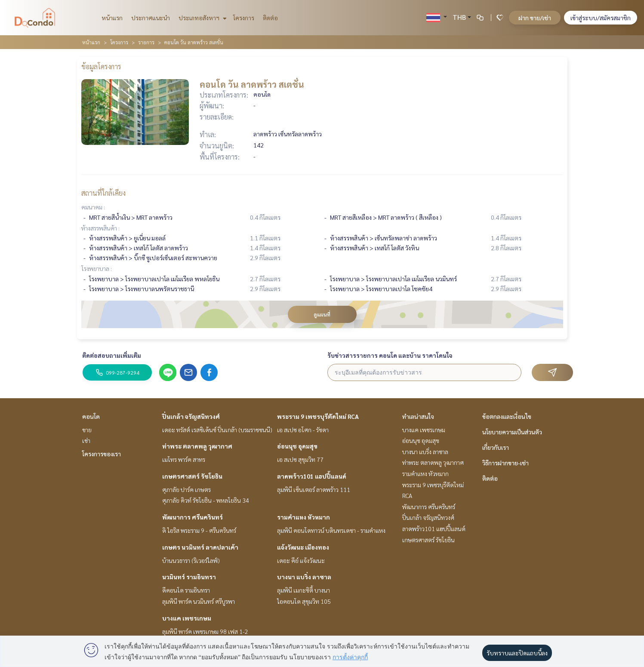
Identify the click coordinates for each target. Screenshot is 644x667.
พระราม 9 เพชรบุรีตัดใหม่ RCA (318, 416)
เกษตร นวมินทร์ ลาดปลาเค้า (200, 547)
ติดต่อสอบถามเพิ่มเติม (112, 355)
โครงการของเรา (102, 454)
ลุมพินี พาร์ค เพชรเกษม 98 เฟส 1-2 (205, 631)
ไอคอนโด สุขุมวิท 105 (304, 601)
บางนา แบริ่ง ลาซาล (304, 577)
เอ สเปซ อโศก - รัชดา (303, 430)
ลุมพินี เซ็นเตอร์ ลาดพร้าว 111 (314, 489)
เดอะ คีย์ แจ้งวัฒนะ (301, 560)
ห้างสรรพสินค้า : (100, 228)
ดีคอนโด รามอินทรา (186, 590)
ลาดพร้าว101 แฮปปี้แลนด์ (312, 476)
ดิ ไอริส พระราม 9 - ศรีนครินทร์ (199, 530)
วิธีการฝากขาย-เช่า (505, 463)
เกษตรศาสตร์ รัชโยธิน (192, 476)
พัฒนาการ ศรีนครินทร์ (193, 517)
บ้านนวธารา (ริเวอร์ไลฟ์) (191, 560)
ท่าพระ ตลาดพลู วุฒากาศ (197, 446)
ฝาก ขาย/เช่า (535, 18)
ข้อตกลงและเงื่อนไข (507, 416)
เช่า (86, 440)
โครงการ (244, 18)
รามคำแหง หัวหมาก (304, 517)
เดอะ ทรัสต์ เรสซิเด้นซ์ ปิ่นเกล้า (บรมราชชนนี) (217, 430)
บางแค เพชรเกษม (187, 618)
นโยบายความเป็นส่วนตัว (512, 432)
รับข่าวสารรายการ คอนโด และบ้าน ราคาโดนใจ (390, 355)
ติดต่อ (270, 18)
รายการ (146, 42)
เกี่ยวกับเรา (496, 447)
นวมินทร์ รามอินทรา (189, 577)
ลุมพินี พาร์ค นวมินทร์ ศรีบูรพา (199, 601)
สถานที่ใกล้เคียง (103, 193)
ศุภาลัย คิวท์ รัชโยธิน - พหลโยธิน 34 (206, 500)
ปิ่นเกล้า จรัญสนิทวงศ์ (191, 416)
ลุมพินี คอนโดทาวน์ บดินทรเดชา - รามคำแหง (331, 530)
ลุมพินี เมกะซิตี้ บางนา (304, 590)
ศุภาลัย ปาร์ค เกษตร (186, 489)
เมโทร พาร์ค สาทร (184, 459)
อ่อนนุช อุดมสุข (297, 446)
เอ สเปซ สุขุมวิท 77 (300, 459)
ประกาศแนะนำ (151, 18)
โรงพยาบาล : (97, 268)
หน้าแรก (112, 18)
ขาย (87, 430)
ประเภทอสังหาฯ (202, 18)
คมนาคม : (93, 207)
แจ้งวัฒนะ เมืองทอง (303, 547)
